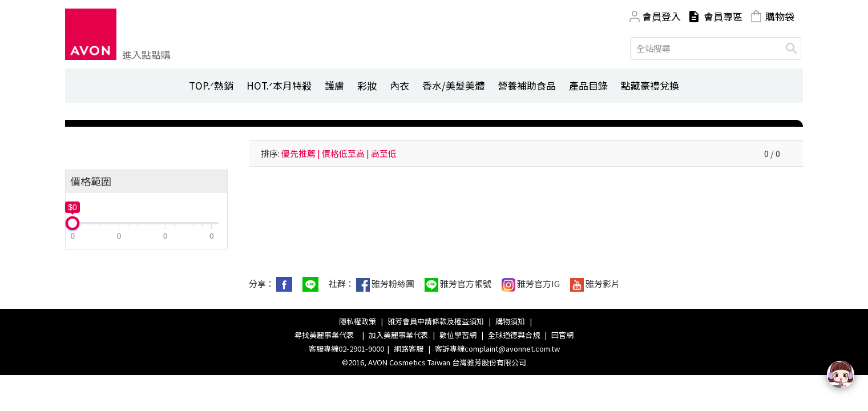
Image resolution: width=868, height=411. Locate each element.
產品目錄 (588, 85)
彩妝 (367, 85)
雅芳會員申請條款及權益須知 (436, 321)
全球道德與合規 (514, 335)
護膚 (334, 85)
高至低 (384, 153)
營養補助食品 (527, 85)
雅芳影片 (595, 285)
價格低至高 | (346, 153)
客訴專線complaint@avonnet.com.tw (497, 348)
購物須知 (510, 321)
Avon (91, 34)
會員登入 (661, 16)
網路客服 (409, 348)
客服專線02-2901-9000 (346, 348)
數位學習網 (458, 335)
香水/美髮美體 (453, 85)
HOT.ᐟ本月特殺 (279, 85)
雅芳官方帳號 (458, 285)
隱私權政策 (358, 321)
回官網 (562, 335)
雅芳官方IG (531, 285)
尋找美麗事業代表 (326, 335)
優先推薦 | (301, 153)
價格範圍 (91, 181)
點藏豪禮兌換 (650, 85)
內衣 (399, 85)
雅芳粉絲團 (385, 285)
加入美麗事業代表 (398, 335)
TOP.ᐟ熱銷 (211, 85)
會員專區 (723, 16)
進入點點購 (146, 55)
